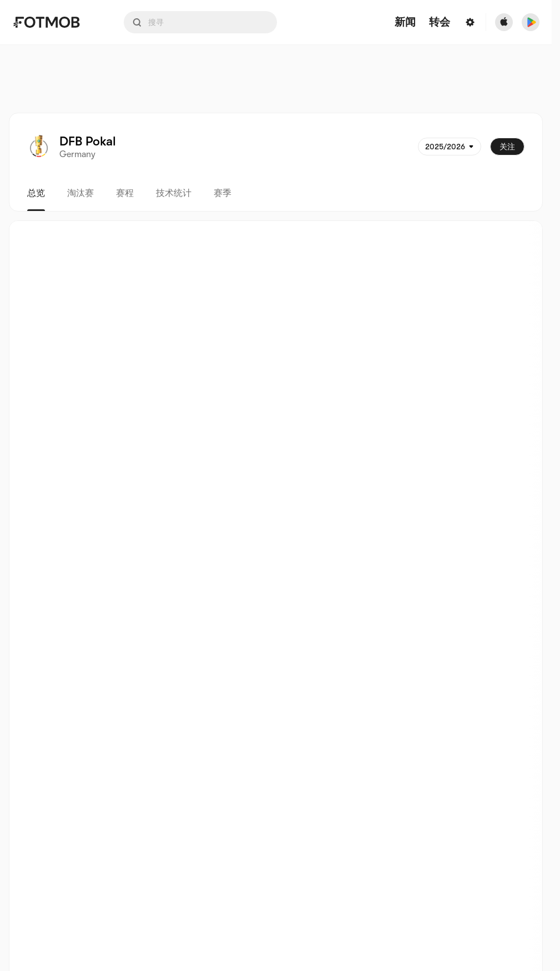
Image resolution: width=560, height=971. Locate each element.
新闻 (405, 22)
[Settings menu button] (470, 22)
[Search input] (200, 22)
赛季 (223, 193)
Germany (77, 154)
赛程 (125, 193)
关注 (507, 147)
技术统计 (174, 193)
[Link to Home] (54, 22)
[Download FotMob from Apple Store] (504, 22)
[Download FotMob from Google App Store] (531, 22)
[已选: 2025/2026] (450, 147)
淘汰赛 (80, 193)
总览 (36, 193)
